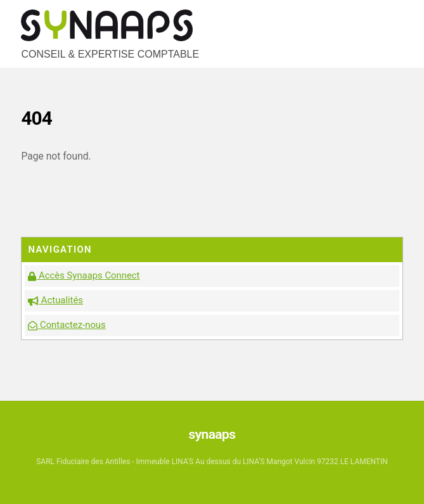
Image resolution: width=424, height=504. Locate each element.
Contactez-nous (67, 325)
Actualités (55, 300)
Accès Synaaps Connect (84, 275)
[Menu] (390, 17)
